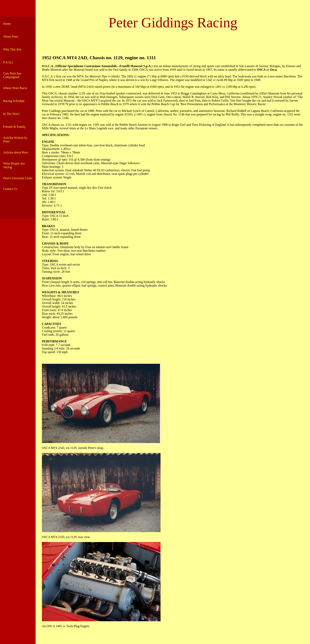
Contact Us (10, 189)
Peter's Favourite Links (18, 178)
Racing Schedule (14, 101)
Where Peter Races (15, 88)
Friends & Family (14, 127)
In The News (11, 114)
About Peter (11, 37)
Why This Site (12, 49)
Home (7, 24)
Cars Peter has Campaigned (12, 75)
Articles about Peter (16, 152)
